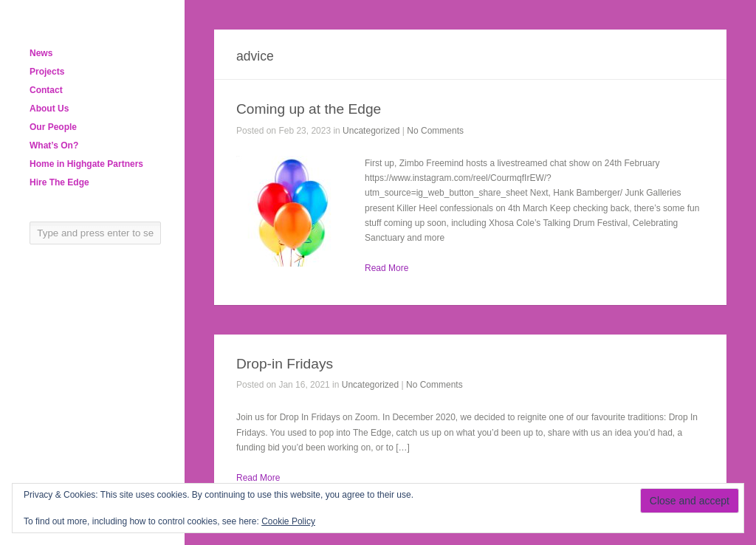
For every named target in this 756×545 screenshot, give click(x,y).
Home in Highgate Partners (86, 164)
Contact (46, 90)
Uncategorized (371, 131)
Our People (53, 127)
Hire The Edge (59, 182)
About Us (49, 109)
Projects (47, 72)
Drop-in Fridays (285, 364)
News (41, 53)
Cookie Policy (288, 521)
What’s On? (54, 145)
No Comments (435, 131)
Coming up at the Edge (309, 109)
